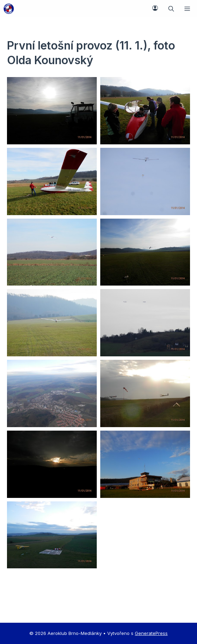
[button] (171, 9)
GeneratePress (151, 633)
